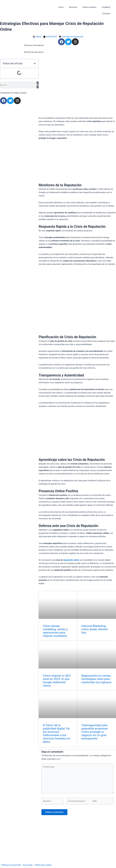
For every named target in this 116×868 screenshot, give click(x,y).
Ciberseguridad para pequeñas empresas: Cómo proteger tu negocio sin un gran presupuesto (95, 732)
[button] (35, 64)
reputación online (71, 560)
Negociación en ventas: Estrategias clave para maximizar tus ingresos (97, 679)
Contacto (106, 13)
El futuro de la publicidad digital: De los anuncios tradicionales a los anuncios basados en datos (56, 733)
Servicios (73, 7)
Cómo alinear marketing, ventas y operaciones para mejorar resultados (55, 631)
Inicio (61, 7)
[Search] (38, 85)
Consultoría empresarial (72, 37)
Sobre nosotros (89, 7)
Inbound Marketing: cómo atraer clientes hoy (95, 629)
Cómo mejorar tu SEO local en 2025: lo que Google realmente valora (57, 681)
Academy (106, 7)
